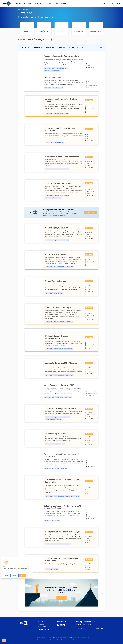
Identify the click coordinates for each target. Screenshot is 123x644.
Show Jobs (18, 3)
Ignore (7, 575)
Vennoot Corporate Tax (56, 434)
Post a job (41, 624)
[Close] (31, 558)
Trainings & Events (52, 3)
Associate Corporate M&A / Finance (61, 363)
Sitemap (69, 640)
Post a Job (28, 3)
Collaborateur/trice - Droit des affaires (62, 157)
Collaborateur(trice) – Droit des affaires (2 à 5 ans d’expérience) (62, 507)
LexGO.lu (82, 640)
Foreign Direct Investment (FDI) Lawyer (63, 532)
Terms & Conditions (50, 640)
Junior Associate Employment (59, 183)
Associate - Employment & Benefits (61, 409)
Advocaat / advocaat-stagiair (58, 307)
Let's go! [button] (61, 598)
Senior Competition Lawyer (57, 281)
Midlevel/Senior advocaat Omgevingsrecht (57, 337)
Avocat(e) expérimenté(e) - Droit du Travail (61, 100)
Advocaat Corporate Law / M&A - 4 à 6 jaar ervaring (62, 481)
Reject (15, 575)
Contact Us (76, 640)
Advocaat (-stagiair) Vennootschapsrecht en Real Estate (62, 455)
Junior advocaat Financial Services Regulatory (60, 129)
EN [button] (104, 4)
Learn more (6, 571)
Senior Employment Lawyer (57, 228)
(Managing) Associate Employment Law (61, 56)
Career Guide (39, 3)
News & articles (43, 627)
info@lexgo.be (61, 622)
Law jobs (26, 9)
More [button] (63, 3)
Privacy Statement (61, 640)
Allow (22, 575)
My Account (115, 4)
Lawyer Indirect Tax (52, 77)
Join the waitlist (90, 212)
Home (20, 9)
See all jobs (41, 622)
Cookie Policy (41, 640)
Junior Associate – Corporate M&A (59, 385)
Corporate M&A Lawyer (56, 254)
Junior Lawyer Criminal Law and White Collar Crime (62, 560)
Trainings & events (44, 629)
